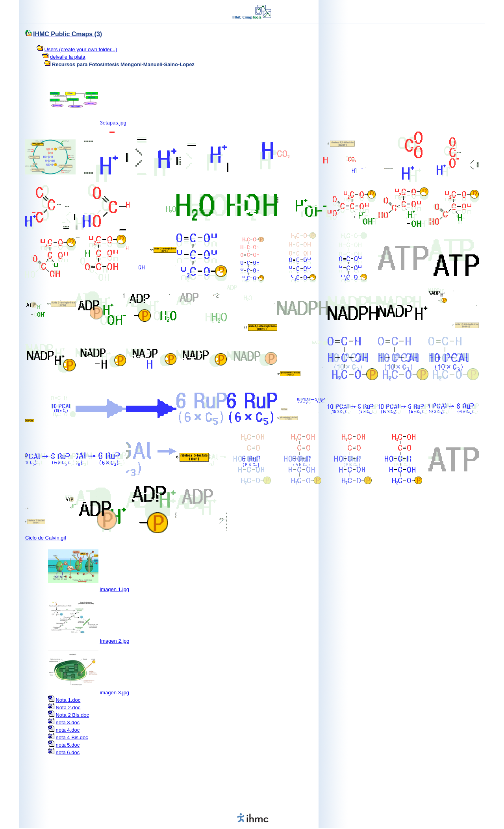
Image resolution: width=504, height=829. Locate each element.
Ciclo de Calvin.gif (46, 538)
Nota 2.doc (68, 708)
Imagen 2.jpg (114, 641)
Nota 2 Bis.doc (72, 715)
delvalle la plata (68, 57)
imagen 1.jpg (114, 589)
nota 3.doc (68, 722)
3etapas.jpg (113, 123)
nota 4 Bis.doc (72, 737)
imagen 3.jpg (114, 693)
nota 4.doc (68, 730)
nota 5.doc (68, 745)
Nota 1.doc (68, 700)
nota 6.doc (68, 752)
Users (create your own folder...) (81, 49)
